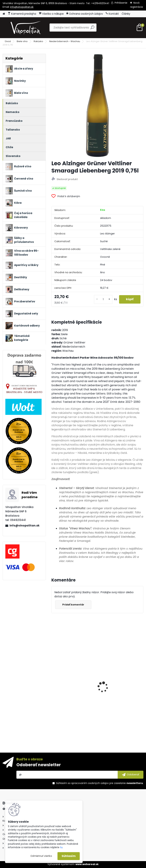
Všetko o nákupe (51, 14)
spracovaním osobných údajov (90, 783)
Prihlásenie (121, 3)
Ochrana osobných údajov (85, 14)
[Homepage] (4, 14)
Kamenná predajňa (22, 14)
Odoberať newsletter (39, 765)
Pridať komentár (73, 605)
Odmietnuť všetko (41, 856)
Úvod (8, 41)
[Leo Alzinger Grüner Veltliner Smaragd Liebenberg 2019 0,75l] (97, 106)
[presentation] (53, 681)
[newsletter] (131, 775)
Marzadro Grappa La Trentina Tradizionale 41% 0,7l (74, 699)
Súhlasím (69, 856)
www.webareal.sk (87, 864)
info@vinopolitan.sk (22, 7)
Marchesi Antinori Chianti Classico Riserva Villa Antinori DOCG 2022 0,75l (118, 703)
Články (126, 14)
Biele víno (22, 41)
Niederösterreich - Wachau (65, 41)
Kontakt (112, 14)
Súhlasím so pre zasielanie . (100, 783)
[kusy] (103, 299)
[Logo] (26, 28)
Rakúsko (38, 41)
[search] (92, 29)
